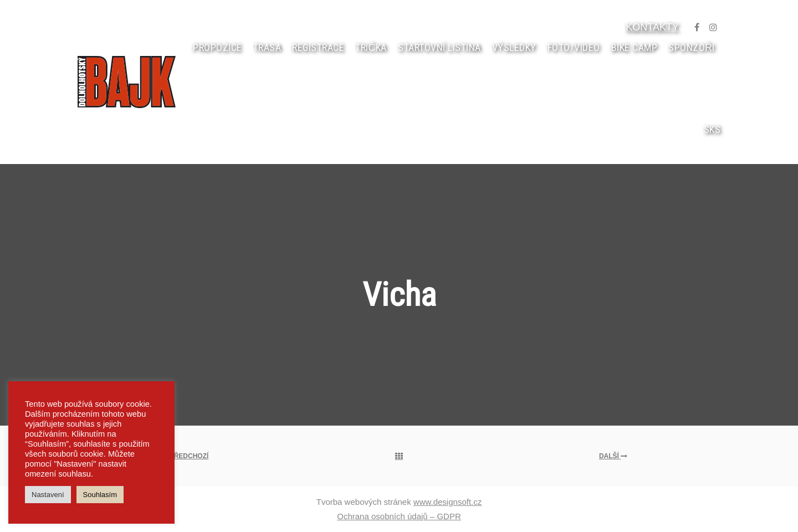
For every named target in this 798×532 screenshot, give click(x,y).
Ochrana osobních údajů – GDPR (399, 516)
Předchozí (185, 456)
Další (613, 456)
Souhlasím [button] (100, 495)
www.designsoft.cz (447, 502)
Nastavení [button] (48, 495)
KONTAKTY (652, 27)
